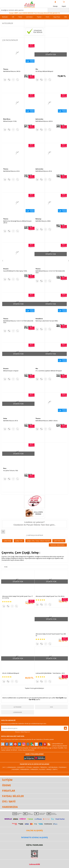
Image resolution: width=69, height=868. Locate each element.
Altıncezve (17, 707)
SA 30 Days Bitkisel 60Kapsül (44, 71)
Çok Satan (29, 17)
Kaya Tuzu (57, 17)
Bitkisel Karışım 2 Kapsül (11, 371)
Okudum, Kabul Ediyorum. (16, 732)
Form (47, 17)
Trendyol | (44, 767)
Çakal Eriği (7, 541)
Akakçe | (50, 769)
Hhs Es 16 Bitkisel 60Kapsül (11, 673)
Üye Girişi (32, 699)
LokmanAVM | (12, 767)
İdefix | (55, 769)
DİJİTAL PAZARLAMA (34, 845)
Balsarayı (38, 219)
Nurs (5, 468)
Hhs (37, 69)
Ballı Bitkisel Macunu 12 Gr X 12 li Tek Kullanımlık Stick (18, 322)
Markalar (5, 17)
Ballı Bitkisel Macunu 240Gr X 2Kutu (47, 421)
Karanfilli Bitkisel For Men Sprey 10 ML (15, 271)
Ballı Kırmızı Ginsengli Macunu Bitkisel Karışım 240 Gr (17, 222)
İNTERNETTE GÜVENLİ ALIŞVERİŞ (34, 837)
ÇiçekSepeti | (22, 767)
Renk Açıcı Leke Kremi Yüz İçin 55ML (47, 321)
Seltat (5, 418)
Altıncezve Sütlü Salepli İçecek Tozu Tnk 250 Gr (50, 596)
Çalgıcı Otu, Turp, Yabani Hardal (38, 541)
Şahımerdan (39, 119)
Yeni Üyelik (60, 698)
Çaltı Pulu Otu (59, 541)
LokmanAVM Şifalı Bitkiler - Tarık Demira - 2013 (50, 673)
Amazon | (37, 767)
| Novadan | (16, 769)
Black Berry (7, 119)
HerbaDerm (39, 319)
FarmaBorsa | (25, 769)
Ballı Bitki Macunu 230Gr (43, 221)
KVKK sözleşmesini (9, 732)
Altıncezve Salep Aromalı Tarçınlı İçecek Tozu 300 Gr (51, 635)
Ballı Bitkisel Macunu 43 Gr (11, 171)
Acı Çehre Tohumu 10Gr (11, 470)
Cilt (13, 17)
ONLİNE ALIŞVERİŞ (34, 830)
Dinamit (6, 269)
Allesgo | (43, 769)
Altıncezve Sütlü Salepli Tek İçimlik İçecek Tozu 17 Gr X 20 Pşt (17, 597)
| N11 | (4, 767)
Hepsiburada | (54, 767)
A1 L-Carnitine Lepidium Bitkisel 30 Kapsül (49, 371)
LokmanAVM (17, 712)
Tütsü (20, 17)
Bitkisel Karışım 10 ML (10, 121)
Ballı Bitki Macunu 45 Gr (11, 421)
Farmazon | (35, 769)
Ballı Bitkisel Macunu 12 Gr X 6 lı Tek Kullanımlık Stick (50, 272)
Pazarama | (63, 767)
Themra (6, 69)
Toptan (39, 17)
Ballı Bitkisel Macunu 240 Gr (12, 71)
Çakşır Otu (19, 541)
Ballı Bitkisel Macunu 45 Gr (44, 171)
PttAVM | (30, 767)
